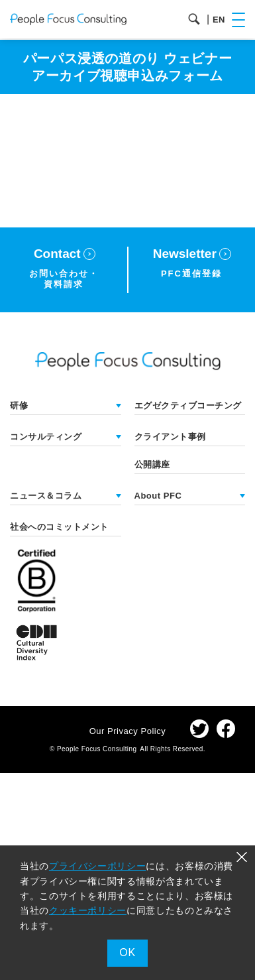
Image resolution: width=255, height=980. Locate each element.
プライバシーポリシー (97, 866)
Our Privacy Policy (128, 731)
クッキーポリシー (88, 910)
